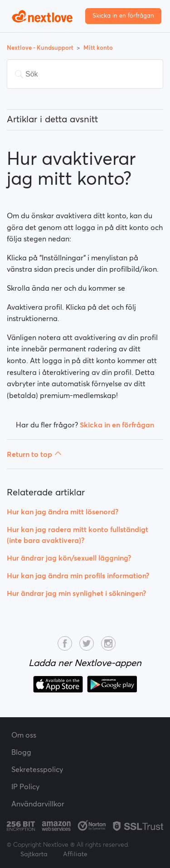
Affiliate (75, 854)
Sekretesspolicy (37, 769)
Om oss (24, 735)
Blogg (21, 752)
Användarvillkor (38, 804)
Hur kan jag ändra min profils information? (78, 575)
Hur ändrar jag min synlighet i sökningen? (76, 593)
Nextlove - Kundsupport (41, 48)
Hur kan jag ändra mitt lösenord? (63, 512)
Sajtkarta (34, 854)
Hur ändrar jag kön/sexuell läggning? (69, 558)
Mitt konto (98, 48)
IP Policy (25, 786)
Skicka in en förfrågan (123, 16)
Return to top (34, 454)
